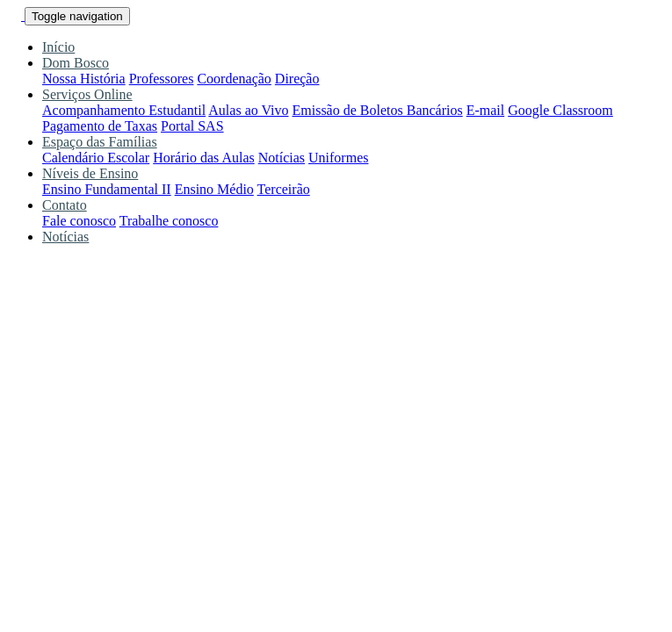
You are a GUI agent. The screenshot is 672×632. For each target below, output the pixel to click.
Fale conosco (79, 221)
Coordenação (234, 79)
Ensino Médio (214, 189)
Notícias (282, 158)
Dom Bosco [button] (76, 63)
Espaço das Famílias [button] (100, 142)
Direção (297, 79)
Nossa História (84, 79)
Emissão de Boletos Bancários (378, 110)
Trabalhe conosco (169, 221)
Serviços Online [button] (87, 94)
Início (58, 47)
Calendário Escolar (96, 158)
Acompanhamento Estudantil (124, 110)
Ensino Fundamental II (107, 189)
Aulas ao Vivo (248, 110)
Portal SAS (192, 126)
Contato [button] (65, 205)
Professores (162, 79)
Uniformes (338, 158)
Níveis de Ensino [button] (90, 173)
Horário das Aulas (204, 158)
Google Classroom (560, 110)
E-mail (486, 110)
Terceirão (284, 189)
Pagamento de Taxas (100, 126)
